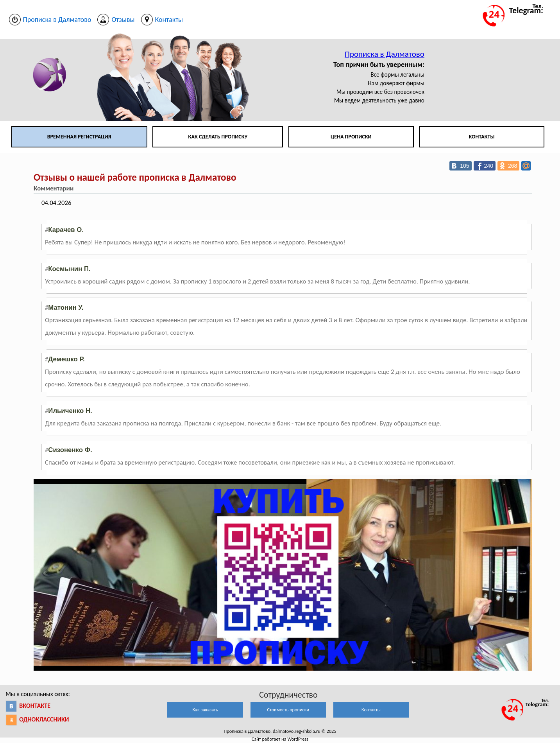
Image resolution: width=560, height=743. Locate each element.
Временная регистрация (79, 137)
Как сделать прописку (218, 137)
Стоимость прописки (288, 710)
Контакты (481, 137)
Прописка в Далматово (385, 54)
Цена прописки (351, 137)
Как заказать (205, 710)
